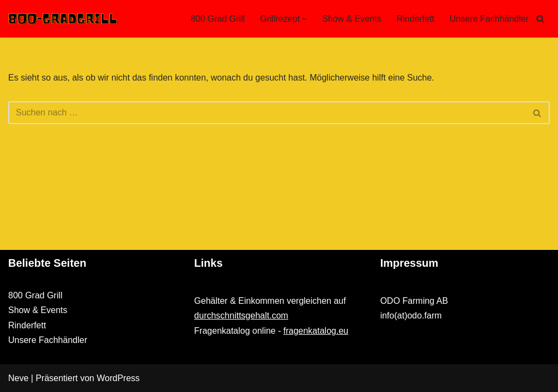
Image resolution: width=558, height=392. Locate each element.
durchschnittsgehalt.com (241, 316)
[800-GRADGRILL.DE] (63, 19)
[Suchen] (540, 19)
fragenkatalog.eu (316, 331)
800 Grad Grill (218, 19)
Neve (18, 378)
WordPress (118, 378)
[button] (305, 19)
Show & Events (352, 19)
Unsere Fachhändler (489, 19)
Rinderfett (416, 19)
